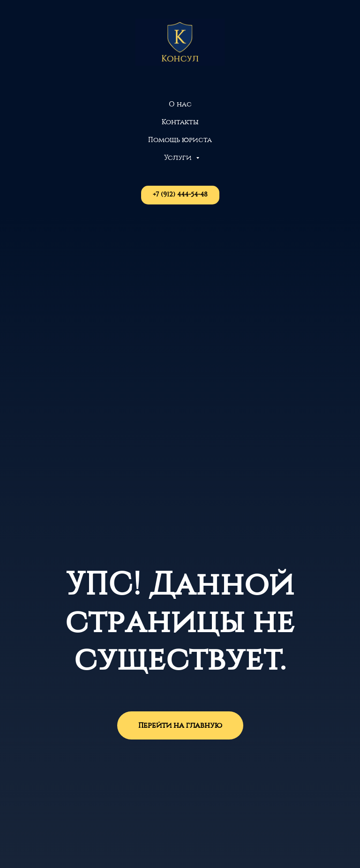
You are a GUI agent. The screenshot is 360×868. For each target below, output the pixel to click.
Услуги (179, 158)
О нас (180, 104)
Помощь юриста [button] (180, 140)
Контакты (180, 122)
